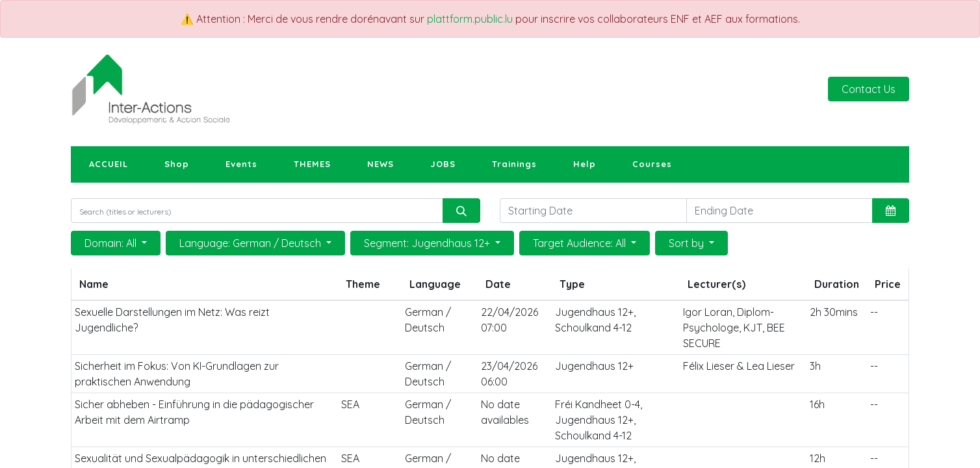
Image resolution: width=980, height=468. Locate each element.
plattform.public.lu (470, 19)
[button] (891, 211)
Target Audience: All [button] (581, 243)
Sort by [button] (688, 243)
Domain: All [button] (112, 243)
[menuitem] (109, 164)
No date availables (505, 412)
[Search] (461, 211)
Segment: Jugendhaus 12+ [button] (428, 243)
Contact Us (869, 89)
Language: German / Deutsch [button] (251, 243)
